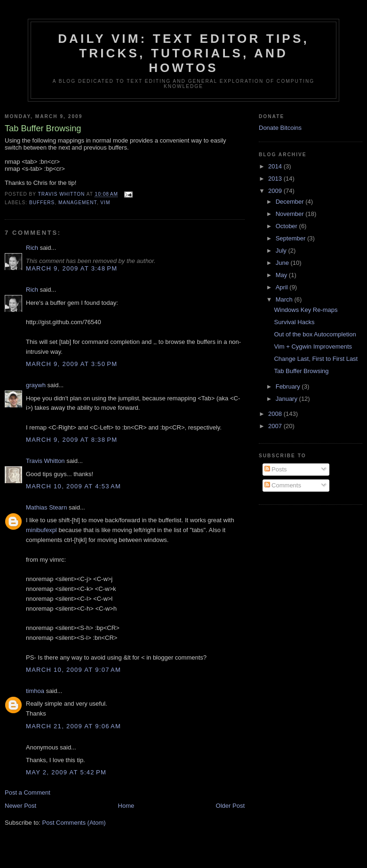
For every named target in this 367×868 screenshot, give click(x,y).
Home (126, 806)
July (282, 251)
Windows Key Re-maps (306, 310)
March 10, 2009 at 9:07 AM (73, 670)
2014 (276, 166)
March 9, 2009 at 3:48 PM (72, 268)
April (283, 287)
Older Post (230, 806)
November (291, 214)
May (282, 275)
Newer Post (20, 806)
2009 (276, 191)
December (291, 202)
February (289, 386)
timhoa (35, 691)
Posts (276, 469)
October (287, 226)
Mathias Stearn (46, 507)
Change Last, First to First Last (316, 359)
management (78, 203)
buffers (42, 203)
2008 (276, 414)
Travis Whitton (45, 461)
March (285, 299)
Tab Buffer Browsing (301, 371)
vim (105, 203)
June (283, 263)
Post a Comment (28, 792)
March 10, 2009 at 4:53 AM (73, 486)
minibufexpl (41, 530)
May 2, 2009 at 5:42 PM (66, 772)
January (287, 399)
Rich (32, 248)
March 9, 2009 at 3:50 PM (72, 364)
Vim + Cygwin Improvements (313, 346)
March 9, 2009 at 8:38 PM (72, 440)
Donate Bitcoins (280, 128)
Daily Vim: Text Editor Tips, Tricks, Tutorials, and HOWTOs (183, 53)
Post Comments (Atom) (74, 823)
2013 (276, 179)
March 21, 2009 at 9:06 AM (73, 726)
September (291, 238)
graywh (36, 385)
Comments (283, 485)
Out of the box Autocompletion (315, 334)
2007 (276, 426)
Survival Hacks (294, 322)
